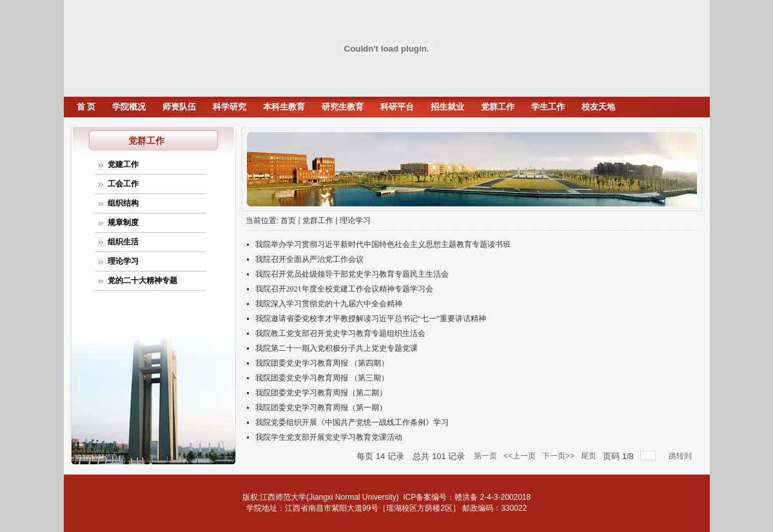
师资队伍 (179, 107)
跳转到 (681, 456)
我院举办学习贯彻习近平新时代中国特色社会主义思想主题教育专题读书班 (383, 244)
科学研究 (230, 107)
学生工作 (548, 107)
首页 (288, 221)
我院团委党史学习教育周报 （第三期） (322, 378)
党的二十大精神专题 (142, 281)
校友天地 (598, 107)
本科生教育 (284, 107)
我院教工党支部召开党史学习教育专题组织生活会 (340, 333)
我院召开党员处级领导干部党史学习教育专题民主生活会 (352, 274)
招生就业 (447, 107)
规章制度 (123, 222)
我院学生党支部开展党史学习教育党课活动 (329, 437)
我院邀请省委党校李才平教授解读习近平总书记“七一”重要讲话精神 (371, 319)
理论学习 (123, 261)
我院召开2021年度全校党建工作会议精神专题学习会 (344, 289)
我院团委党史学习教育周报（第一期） (321, 408)
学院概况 (129, 107)
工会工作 (123, 184)
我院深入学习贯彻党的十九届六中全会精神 (329, 304)
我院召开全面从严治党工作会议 (309, 259)
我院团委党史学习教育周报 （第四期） (322, 363)
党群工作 (498, 107)
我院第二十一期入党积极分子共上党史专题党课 (337, 348)
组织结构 (123, 203)
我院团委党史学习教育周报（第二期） (321, 393)
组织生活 (123, 242)
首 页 (86, 107)
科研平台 (397, 107)
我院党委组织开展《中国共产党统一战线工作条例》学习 (352, 422)
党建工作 (123, 164)
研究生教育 (343, 107)
